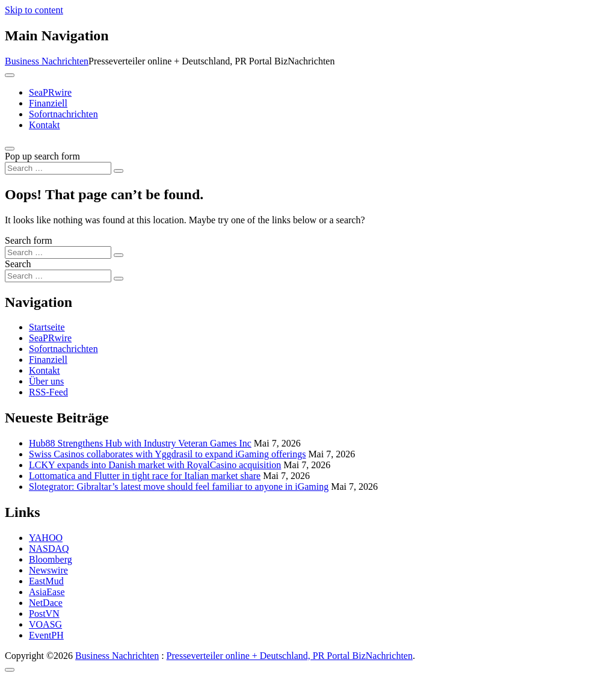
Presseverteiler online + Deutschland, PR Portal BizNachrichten (290, 656)
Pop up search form (42, 156)
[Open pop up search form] (10, 149)
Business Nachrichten (47, 61)
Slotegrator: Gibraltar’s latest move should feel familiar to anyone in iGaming (179, 487)
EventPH (46, 635)
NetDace (46, 603)
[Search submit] (119, 171)
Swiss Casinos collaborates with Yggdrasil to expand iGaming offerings (167, 454)
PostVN (44, 614)
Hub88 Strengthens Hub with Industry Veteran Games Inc (140, 443)
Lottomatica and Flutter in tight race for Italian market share (145, 476)
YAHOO (46, 538)
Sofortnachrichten (63, 114)
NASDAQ (49, 549)
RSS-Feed (48, 392)
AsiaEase (47, 592)
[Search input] (58, 168)
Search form (29, 240)
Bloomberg (51, 559)
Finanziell (48, 103)
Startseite (47, 327)
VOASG (45, 624)
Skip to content (34, 10)
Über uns (46, 381)
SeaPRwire (50, 92)
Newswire (48, 570)
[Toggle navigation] (10, 75)
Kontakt (45, 125)
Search (18, 264)
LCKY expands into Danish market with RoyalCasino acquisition (155, 465)
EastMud (46, 581)
